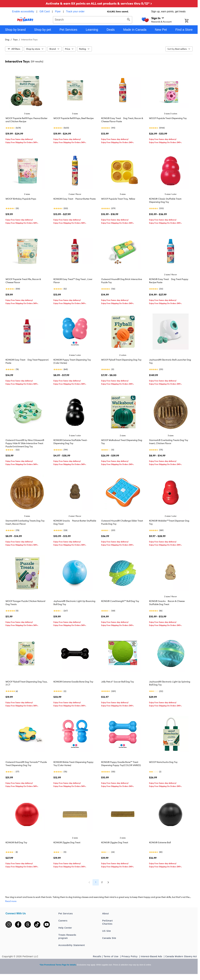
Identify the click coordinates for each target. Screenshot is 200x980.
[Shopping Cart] (191, 21)
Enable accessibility (23, 11)
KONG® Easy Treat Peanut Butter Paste (75, 199)
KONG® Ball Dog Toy (16, 842)
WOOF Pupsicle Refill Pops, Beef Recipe (74, 118)
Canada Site (109, 938)
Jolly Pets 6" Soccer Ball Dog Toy (118, 682)
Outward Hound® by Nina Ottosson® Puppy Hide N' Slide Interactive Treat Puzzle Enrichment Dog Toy (25, 443)
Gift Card (45, 11)
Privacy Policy (130, 956)
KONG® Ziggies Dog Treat (67, 842)
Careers (63, 921)
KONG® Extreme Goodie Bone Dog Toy (73, 682)
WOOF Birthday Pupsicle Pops (21, 199)
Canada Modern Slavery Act (181, 956)
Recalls (97, 956)
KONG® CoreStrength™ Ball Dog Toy (120, 601)
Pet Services (66, 914)
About (106, 914)
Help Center (65, 928)
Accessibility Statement (72, 945)
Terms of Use (111, 956)
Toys (15, 40)
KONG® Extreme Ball (160, 842)
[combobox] (93, 19)
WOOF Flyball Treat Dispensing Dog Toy (121, 360)
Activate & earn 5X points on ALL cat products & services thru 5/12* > (99, 3)
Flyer (58, 11)
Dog (7, 40)
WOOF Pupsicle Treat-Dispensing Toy (168, 118)
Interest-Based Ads (152, 956)
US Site (107, 931)
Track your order (75, 11)
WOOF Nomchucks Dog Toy (163, 762)
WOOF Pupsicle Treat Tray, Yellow (118, 199)
